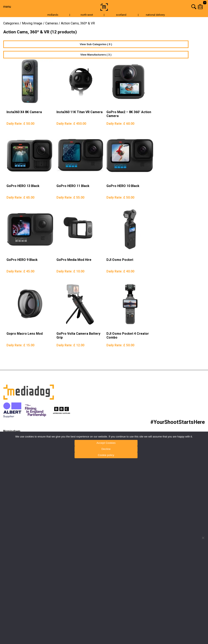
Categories (11, 23)
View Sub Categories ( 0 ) (96, 44)
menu (7, 7)
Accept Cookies (106, 443)
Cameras (52, 23)
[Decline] (203, 538)
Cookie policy (106, 455)
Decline (106, 449)
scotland (121, 15)
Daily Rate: (20, 124)
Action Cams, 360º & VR (78, 23)
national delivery (155, 15)
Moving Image (32, 23)
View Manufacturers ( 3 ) (96, 55)
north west (87, 15)
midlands (53, 15)
